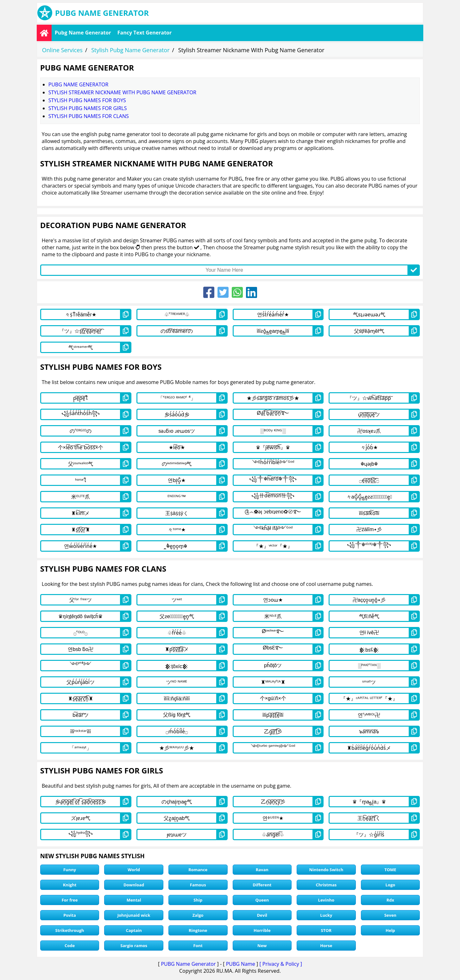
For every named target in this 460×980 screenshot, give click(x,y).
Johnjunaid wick (134, 915)
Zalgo (198, 915)
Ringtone (198, 930)
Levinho (326, 900)
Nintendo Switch (326, 870)
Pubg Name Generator (83, 33)
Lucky (326, 915)
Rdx (390, 900)
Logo (391, 885)
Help (390, 930)
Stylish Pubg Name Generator (130, 50)
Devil (262, 915)
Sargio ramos (134, 946)
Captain (134, 930)
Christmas (326, 885)
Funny (70, 870)
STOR (326, 930)
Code (70, 946)
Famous (198, 885)
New (262, 946)
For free (70, 900)
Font (198, 946)
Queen (262, 900)
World (134, 870)
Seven (390, 915)
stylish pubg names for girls (88, 108)
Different (262, 885)
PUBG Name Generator (188, 964)
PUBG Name (241, 964)
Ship (198, 900)
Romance (198, 870)
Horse (326, 946)
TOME (390, 870)
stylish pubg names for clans (89, 116)
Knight (70, 885)
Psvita (69, 915)
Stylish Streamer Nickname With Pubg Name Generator (122, 92)
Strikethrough (70, 930)
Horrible (262, 930)
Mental (134, 900)
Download (134, 885)
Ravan (262, 870)
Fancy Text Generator (145, 33)
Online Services (62, 50)
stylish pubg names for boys (87, 100)
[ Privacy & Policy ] (281, 964)
